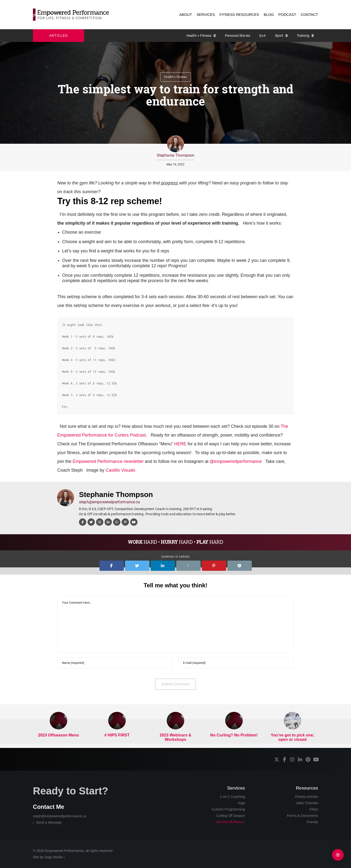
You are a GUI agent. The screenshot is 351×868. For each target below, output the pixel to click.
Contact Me (49, 807)
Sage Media (54, 857)
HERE (180, 444)
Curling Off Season (231, 816)
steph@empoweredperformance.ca (110, 502)
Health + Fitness (199, 36)
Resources (307, 788)
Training (303, 36)
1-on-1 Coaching (232, 797)
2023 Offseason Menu (58, 735)
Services (236, 788)
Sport (279, 36)
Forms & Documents (302, 816)
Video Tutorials (307, 803)
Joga (241, 803)
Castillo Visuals (120, 470)
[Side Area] (338, 855)
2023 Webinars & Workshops (175, 737)
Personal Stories (238, 36)
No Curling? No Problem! (234, 735)
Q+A (262, 36)
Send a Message (47, 822)
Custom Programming (228, 809)
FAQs (314, 809)
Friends (312, 822)
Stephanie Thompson (176, 155)
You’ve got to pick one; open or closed (293, 737)
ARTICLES (58, 36)
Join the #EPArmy (229, 822)
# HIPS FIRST (117, 735)
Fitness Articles (307, 797)
